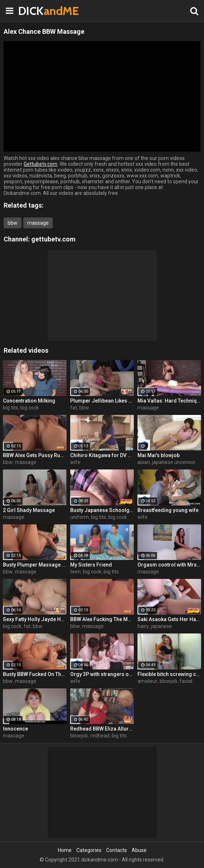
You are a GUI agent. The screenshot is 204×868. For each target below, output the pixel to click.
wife (75, 462)
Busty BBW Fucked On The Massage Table (35, 674)
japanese (161, 626)
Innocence (15, 729)
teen (75, 572)
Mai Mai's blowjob (159, 455)
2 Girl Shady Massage (29, 510)
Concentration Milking (29, 401)
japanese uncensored (177, 462)
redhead (100, 736)
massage (38, 223)
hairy (143, 626)
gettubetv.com (53, 239)
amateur (147, 681)
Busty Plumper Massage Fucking (35, 565)
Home (65, 850)
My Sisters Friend (91, 565)
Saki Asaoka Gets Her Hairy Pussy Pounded (169, 619)
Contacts (117, 850)
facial (186, 681)
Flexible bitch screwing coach (169, 674)
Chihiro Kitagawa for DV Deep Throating (102, 455)
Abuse (139, 850)
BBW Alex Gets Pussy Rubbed (35, 455)
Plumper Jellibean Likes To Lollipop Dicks (102, 401)
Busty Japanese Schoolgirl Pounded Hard (102, 510)
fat (74, 408)
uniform (79, 517)
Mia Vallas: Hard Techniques (169, 401)
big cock (30, 408)
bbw (13, 223)
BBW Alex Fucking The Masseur (102, 619)
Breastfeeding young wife (168, 510)
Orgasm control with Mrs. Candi (169, 565)
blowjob (169, 681)
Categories (89, 850)
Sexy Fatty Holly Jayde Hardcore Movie (35, 619)
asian (144, 462)
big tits (11, 408)
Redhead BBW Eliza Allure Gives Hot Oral (102, 729)
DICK (36, 11)
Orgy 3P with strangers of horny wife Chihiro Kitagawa (102, 674)
